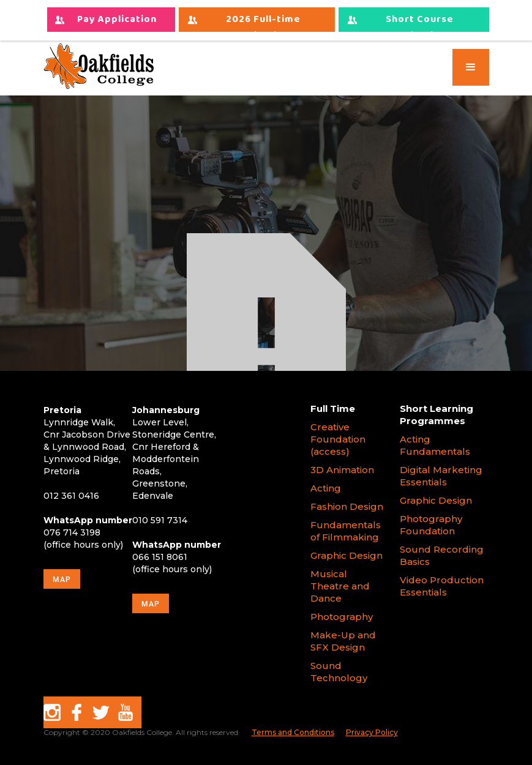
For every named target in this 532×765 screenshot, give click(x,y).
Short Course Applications (420, 22)
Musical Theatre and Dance (340, 586)
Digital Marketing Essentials (441, 476)
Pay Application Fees (117, 22)
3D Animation (342, 470)
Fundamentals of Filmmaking (346, 531)
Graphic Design (347, 555)
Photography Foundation (431, 525)
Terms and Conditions (293, 732)
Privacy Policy (372, 732)
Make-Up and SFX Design (343, 641)
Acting (326, 488)
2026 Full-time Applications (263, 22)
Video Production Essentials (442, 586)
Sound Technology (340, 672)
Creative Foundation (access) (338, 439)
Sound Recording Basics (442, 555)
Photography (342, 617)
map (62, 579)
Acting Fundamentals (435, 445)
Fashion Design (347, 506)
